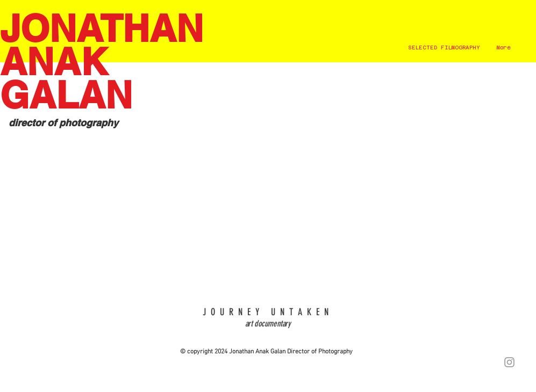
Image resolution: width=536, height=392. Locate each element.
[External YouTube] (268, 188)
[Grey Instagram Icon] (509, 362)
